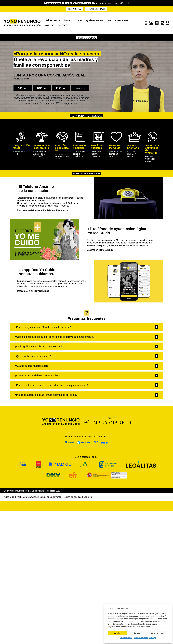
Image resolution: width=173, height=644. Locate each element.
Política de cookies (126, 638)
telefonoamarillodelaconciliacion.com (49, 210)
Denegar (137, 633)
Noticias (50, 25)
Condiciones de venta (50, 497)
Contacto (63, 25)
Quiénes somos (95, 21)
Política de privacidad (141, 638)
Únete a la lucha (73, 21)
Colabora (74, 9)
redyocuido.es (42, 291)
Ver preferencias (157, 633)
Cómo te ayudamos (117, 21)
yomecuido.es (106, 250)
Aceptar (117, 633)
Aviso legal (153, 638)
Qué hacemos (52, 21)
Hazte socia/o (96, 9)
